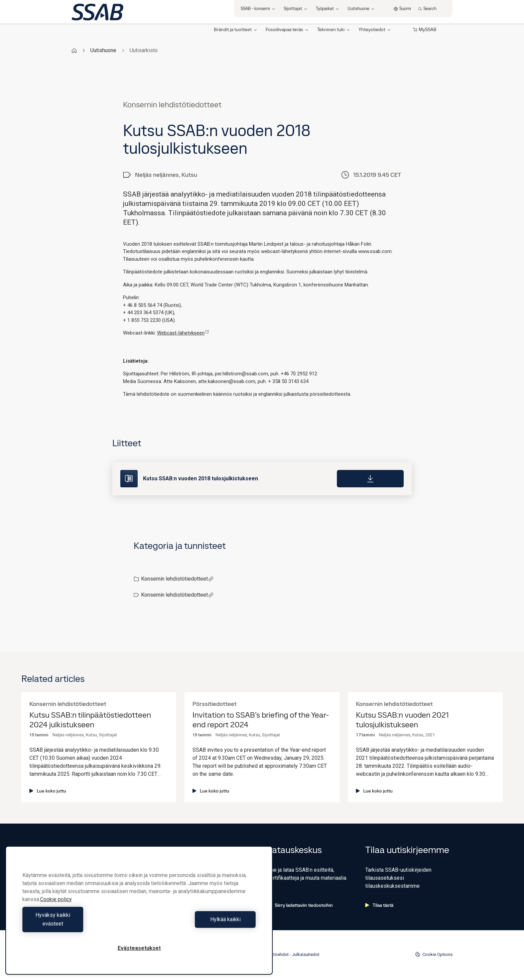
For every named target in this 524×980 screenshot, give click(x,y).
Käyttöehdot (277, 954)
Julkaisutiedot (306, 954)
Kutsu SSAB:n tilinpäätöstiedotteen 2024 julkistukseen (90, 720)
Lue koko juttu (48, 791)
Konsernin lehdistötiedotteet (177, 579)
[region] (139, 915)
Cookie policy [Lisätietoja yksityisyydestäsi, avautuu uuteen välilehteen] (56, 908)
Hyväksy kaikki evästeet (79, 924)
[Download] (370, 479)
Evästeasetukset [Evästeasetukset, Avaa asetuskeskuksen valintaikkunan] (139, 948)
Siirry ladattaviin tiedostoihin (300, 905)
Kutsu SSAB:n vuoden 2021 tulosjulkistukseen (402, 720)
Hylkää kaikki (199, 924)
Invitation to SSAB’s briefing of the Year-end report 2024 (261, 720)
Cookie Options (434, 954)
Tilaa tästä (379, 905)
